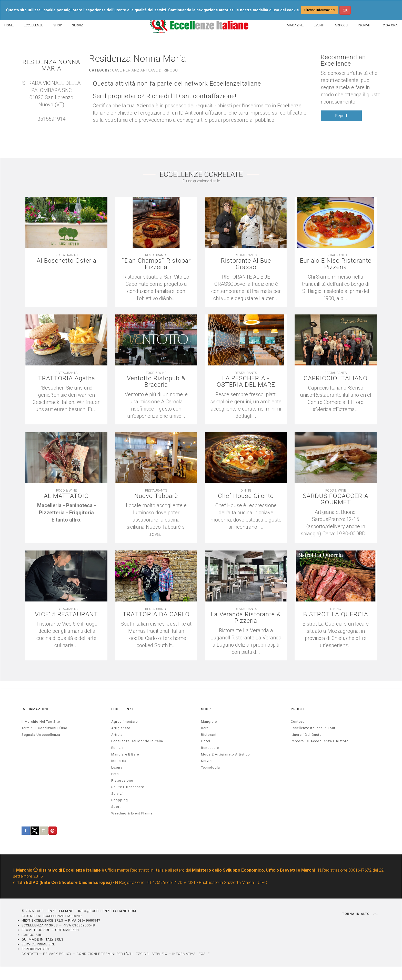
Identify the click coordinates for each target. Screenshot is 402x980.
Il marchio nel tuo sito (41, 722)
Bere (205, 728)
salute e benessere (128, 787)
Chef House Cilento (246, 496)
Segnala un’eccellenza (41, 735)
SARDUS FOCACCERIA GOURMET (336, 499)
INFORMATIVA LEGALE (191, 954)
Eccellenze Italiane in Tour (313, 728)
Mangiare (209, 722)
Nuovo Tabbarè (156, 496)
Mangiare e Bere (125, 754)
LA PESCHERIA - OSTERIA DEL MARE (246, 382)
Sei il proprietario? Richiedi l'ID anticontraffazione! (165, 96)
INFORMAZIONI (35, 709)
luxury (117, 767)
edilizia (118, 748)
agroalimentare (124, 722)
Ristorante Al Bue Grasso (246, 264)
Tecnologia (210, 767)
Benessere (210, 748)
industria (119, 761)
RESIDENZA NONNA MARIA (51, 65)
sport (116, 807)
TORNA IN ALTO (360, 914)
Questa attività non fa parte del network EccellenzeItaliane (177, 84)
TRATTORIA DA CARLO (156, 614)
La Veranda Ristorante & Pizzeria (246, 618)
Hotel (206, 741)
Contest (297, 722)
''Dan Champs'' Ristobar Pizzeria (156, 264)
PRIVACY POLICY (57, 954)
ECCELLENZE (33, 25)
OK (345, 10)
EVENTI (319, 25)
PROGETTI (300, 709)
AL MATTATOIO (66, 496)
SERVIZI (78, 25)
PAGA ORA (390, 25)
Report (341, 116)
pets (115, 774)
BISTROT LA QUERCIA (336, 614)
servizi (117, 794)
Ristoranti (209, 735)
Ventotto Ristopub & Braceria (156, 382)
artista (117, 735)
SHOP (58, 25)
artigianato (121, 728)
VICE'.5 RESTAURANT (66, 614)
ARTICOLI (341, 25)
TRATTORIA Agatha (67, 378)
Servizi (207, 761)
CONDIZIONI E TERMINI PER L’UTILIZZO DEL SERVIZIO (122, 954)
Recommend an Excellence (343, 60)
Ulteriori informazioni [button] (320, 10)
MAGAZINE (295, 25)
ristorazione (122, 780)
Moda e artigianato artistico (225, 754)
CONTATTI (30, 954)
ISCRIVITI (365, 25)
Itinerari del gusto (306, 735)
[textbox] (66, 513)
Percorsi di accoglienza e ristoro (320, 741)
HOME (9, 25)
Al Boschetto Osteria (67, 261)
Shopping (120, 800)
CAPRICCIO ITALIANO (336, 378)
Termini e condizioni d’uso (44, 728)
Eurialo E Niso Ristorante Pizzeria (336, 264)
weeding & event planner (133, 813)
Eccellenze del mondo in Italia (137, 741)
